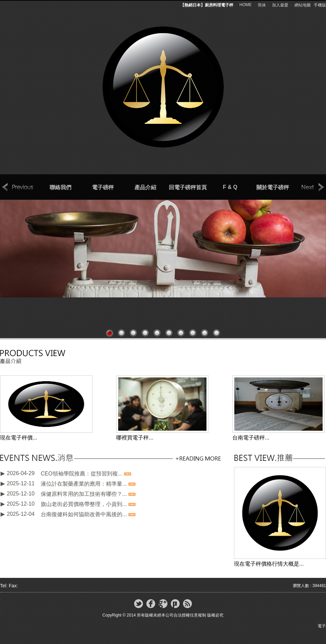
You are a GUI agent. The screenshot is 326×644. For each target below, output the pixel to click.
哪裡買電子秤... (135, 438)
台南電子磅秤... (251, 438)
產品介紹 (145, 187)
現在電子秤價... (19, 438)
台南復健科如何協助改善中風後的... (84, 514)
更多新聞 (198, 458)
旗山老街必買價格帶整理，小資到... (84, 504)
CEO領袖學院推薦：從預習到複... (81, 474)
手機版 (320, 5)
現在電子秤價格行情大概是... (269, 564)
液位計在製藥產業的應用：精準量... (84, 484)
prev (18, 188)
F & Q (230, 187)
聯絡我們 (60, 187)
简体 (262, 5)
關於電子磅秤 (273, 187)
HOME (246, 5)
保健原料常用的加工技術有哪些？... (84, 494)
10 (216, 333)
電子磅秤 (103, 187)
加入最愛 (280, 5)
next (308, 188)
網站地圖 (303, 5)
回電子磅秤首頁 (188, 187)
